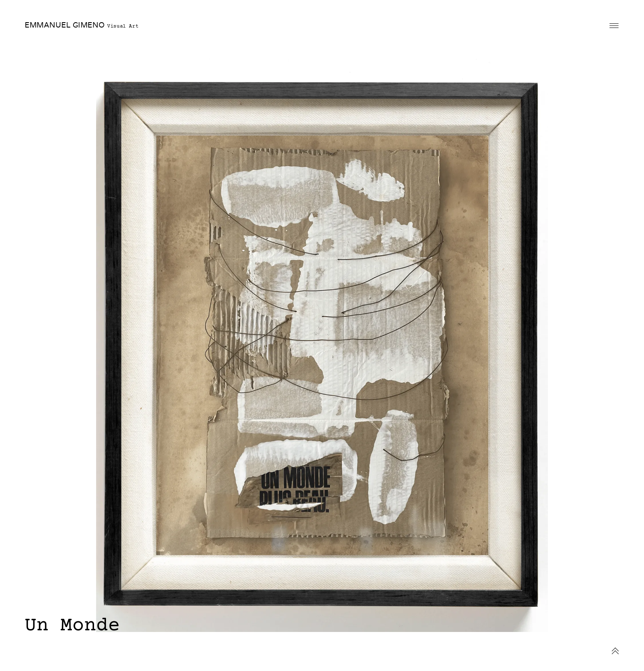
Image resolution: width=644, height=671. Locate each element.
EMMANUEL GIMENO (65, 25)
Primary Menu (614, 26)
